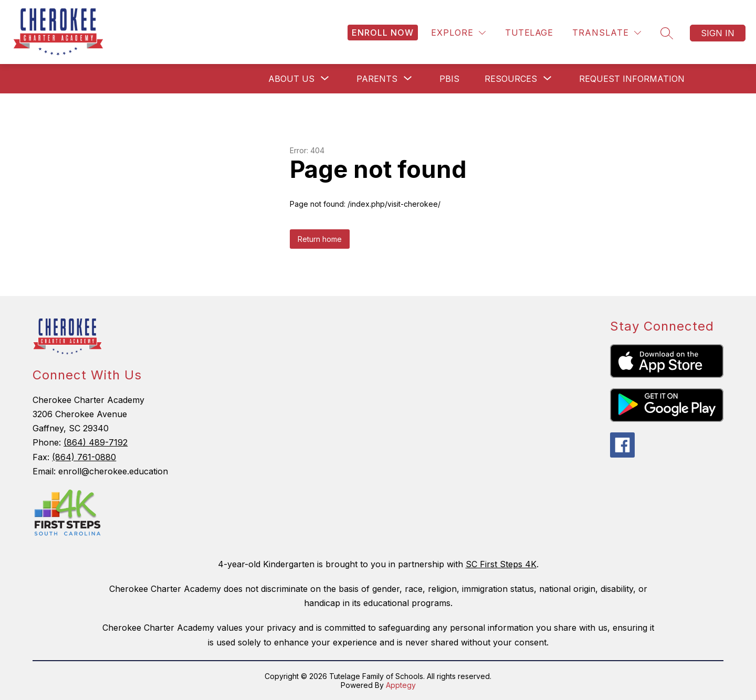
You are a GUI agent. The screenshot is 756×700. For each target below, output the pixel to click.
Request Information (632, 79)
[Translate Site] (607, 33)
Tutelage (529, 33)
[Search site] (667, 33)
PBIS (449, 79)
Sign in (718, 33)
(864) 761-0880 (84, 457)
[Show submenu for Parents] (377, 79)
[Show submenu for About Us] (291, 79)
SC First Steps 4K (501, 564)
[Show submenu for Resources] (511, 79)
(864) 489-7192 (96, 442)
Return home (320, 239)
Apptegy (401, 685)
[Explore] (458, 33)
